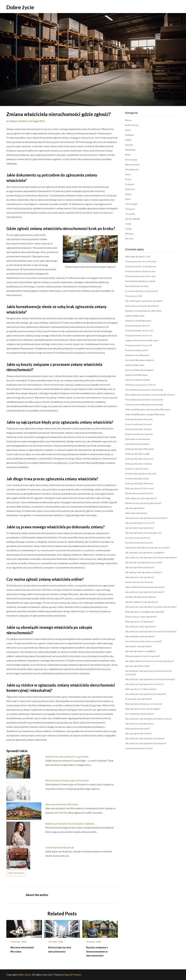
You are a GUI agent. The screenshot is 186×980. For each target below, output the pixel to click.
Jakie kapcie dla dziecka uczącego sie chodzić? (148, 548)
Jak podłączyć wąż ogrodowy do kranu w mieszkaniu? (151, 557)
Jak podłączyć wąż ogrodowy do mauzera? (146, 694)
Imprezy (129, 145)
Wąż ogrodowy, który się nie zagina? (143, 709)
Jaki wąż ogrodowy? (135, 508)
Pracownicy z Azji (133, 296)
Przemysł (130, 184)
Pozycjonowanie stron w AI (139, 335)
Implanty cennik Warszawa (138, 321)
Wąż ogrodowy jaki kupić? (138, 728)
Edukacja (129, 135)
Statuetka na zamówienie (138, 439)
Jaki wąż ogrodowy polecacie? (140, 567)
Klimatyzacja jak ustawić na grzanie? (143, 656)
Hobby (128, 140)
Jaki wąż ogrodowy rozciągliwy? (140, 651)
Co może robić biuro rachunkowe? (142, 291)
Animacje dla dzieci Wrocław (139, 483)
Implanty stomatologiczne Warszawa (143, 311)
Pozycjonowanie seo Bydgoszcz (141, 266)
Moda (128, 155)
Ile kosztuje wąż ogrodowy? (139, 699)
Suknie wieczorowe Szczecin (139, 493)
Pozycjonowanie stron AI (137, 326)
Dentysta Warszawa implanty (139, 360)
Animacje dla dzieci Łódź (137, 478)
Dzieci (128, 130)
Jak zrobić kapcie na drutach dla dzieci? (144, 301)
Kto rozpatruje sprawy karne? (140, 714)
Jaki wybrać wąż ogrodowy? (139, 646)
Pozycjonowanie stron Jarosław (141, 261)
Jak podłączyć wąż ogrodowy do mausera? (146, 743)
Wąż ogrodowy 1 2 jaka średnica (141, 689)
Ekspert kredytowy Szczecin (139, 434)
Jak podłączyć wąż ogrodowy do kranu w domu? (148, 719)
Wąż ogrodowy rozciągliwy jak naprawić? (145, 612)
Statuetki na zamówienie (137, 444)
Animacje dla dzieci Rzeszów (139, 419)
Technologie (131, 204)
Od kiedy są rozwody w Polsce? (140, 385)
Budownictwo (132, 125)
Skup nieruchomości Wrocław (62, 804)
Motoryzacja (131, 160)
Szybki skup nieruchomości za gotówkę (67, 757)
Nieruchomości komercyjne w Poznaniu (67, 780)
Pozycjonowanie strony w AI (139, 330)
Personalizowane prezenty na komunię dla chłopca (150, 395)
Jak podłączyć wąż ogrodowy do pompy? (145, 738)
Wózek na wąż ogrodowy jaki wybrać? (143, 503)
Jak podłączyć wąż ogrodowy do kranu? (144, 684)
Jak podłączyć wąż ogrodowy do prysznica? (146, 518)
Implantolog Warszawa (136, 375)
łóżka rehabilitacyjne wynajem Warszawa (145, 414)
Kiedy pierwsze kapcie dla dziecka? (142, 306)
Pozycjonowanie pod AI (137, 350)
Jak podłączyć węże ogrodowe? (140, 626)
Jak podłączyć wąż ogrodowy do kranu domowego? (150, 679)
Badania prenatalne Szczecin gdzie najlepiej (70, 824)
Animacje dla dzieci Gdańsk (138, 464)
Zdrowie (129, 238)
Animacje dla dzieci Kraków (138, 429)
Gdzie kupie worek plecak (60, 847)
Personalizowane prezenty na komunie (144, 400)
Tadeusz (13, 121)
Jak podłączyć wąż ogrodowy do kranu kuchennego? (151, 631)
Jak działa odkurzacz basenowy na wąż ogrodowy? (150, 661)
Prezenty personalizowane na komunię (144, 404)
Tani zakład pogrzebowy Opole (140, 281)
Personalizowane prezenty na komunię (144, 390)
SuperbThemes (73, 975)
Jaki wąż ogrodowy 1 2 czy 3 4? (140, 523)
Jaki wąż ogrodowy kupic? (138, 666)
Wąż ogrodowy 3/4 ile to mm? (140, 488)
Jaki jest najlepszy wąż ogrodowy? (142, 602)
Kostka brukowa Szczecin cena (140, 271)
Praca (128, 174)
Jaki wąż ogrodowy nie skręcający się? (143, 533)
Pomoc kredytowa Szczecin (139, 424)
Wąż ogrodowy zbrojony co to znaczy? (144, 704)
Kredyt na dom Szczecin (137, 469)
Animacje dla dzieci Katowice (139, 459)
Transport (130, 209)
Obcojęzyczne (132, 169)
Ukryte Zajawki (132, 219)
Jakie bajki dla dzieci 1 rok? (138, 256)
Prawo (128, 179)
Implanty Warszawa (135, 316)
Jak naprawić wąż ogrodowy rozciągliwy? (145, 552)
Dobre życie (20, 7)
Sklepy (128, 194)
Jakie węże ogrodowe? (136, 513)
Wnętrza (129, 234)
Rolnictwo (130, 189)
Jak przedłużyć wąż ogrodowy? (140, 636)
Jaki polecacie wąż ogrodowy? (140, 577)
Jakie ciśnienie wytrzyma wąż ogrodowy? (145, 587)
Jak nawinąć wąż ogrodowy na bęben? (144, 572)
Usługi (128, 229)
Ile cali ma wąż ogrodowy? (138, 538)
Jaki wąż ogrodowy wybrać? (139, 733)
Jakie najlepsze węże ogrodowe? (141, 498)
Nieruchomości (16, 873)
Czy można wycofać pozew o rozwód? (143, 641)
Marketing (130, 150)
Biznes (128, 120)
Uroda (128, 224)
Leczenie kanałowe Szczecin (139, 543)
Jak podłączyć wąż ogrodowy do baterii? (145, 592)
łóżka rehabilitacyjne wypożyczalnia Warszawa (148, 409)
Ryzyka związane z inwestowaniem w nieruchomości (97, 951)
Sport (128, 199)
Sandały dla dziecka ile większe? (141, 597)
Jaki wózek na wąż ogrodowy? (140, 724)
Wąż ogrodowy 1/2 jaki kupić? (140, 622)
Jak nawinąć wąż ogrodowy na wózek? (144, 562)
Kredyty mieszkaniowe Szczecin (141, 474)
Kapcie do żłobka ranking (137, 380)
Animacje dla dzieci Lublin (137, 454)
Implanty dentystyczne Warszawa (142, 340)
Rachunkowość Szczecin (137, 286)
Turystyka (130, 214)
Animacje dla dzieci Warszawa (140, 449)
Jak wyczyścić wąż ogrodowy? (140, 528)
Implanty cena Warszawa (137, 355)
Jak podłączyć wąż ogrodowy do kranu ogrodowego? (151, 607)
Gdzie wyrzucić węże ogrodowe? (141, 617)
